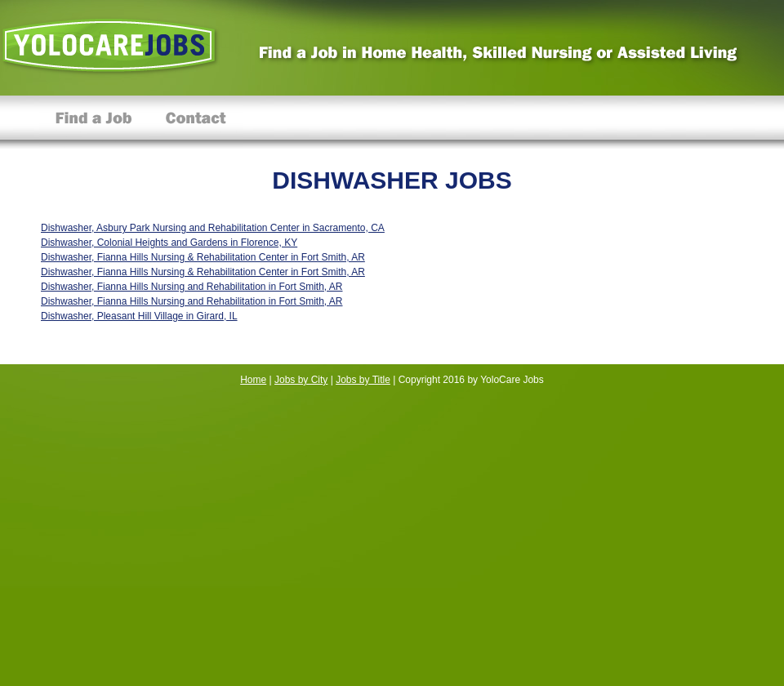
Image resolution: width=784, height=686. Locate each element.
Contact (196, 122)
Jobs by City (301, 380)
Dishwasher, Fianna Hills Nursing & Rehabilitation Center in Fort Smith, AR (203, 257)
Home (253, 380)
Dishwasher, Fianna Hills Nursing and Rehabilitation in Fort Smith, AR (192, 287)
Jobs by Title (363, 380)
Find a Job (94, 122)
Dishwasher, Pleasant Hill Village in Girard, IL (139, 316)
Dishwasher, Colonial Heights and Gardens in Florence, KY (169, 243)
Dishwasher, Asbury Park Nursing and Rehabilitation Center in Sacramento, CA (213, 228)
